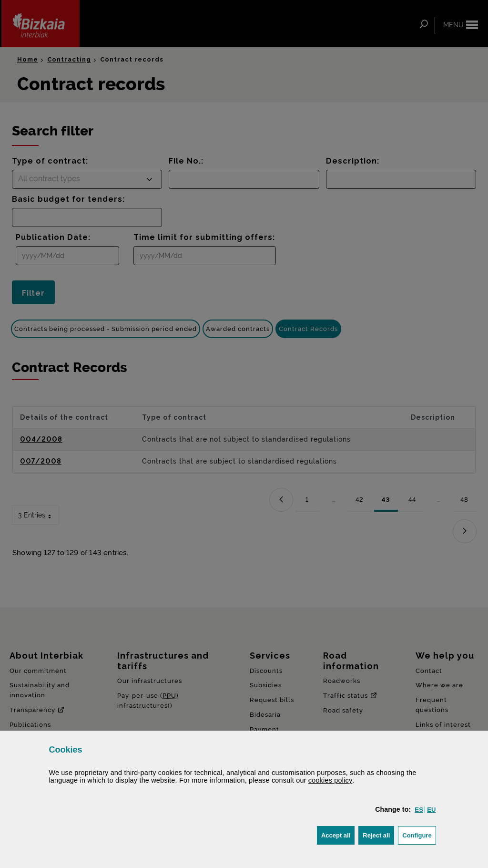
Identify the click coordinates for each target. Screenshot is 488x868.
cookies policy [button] (330, 780)
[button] (419, 810)
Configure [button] (419, 834)
